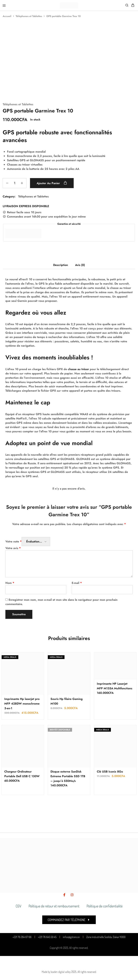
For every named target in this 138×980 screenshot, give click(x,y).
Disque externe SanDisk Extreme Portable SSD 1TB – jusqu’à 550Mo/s (68, 776)
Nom (10, 583)
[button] (69, 920)
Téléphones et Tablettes (29, 16)
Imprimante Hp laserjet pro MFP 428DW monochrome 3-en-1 (22, 704)
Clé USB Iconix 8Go (110, 772)
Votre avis (13, 548)
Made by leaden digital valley (56, 972)
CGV (19, 906)
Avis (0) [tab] (80, 265)
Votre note (13, 541)
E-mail (77, 583)
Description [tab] (61, 265)
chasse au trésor (78, 369)
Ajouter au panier (52, 183)
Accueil (7, 16)
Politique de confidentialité (105, 906)
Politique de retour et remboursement (54, 906)
